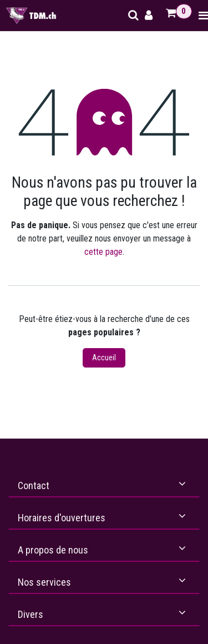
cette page (103, 252)
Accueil (104, 358)
